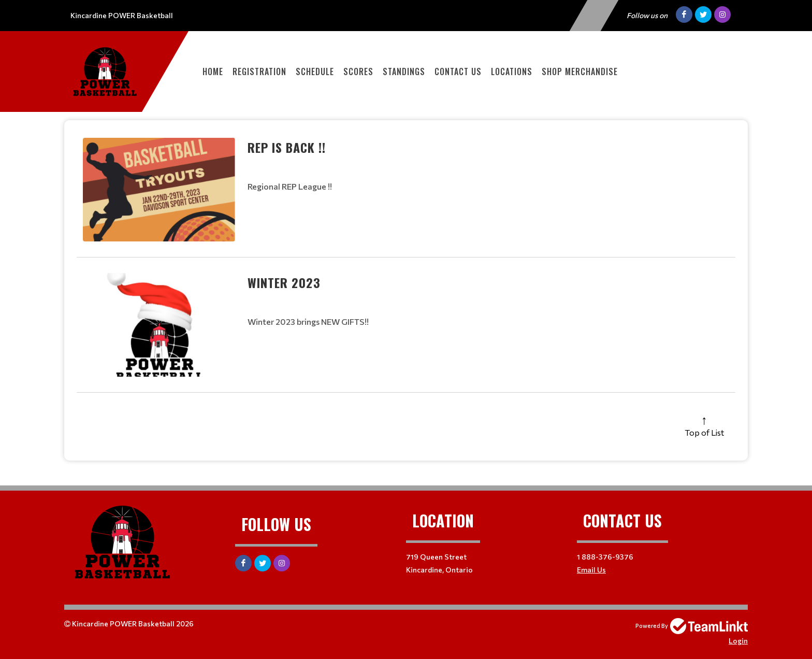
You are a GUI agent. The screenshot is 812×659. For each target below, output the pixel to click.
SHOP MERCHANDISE (580, 71)
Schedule (315, 71)
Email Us (591, 570)
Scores (358, 71)
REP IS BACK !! (287, 147)
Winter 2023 (284, 282)
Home (213, 71)
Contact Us (458, 71)
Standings (404, 71)
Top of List (704, 432)
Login (738, 641)
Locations (512, 71)
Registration (259, 71)
